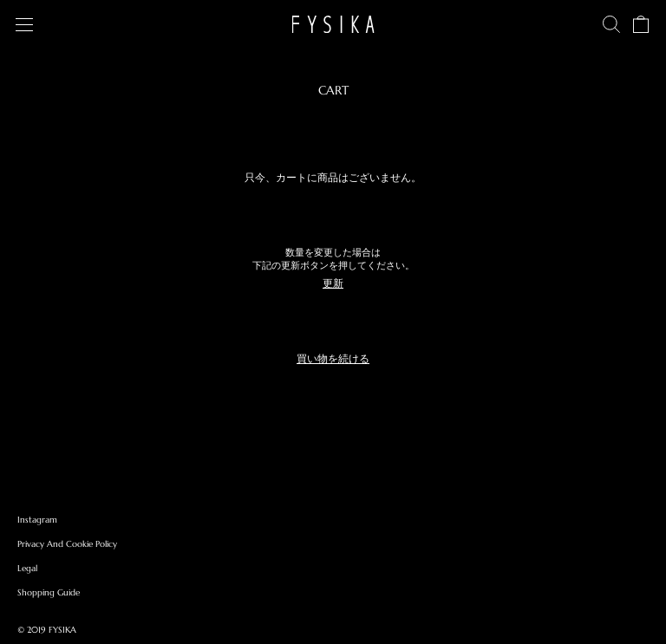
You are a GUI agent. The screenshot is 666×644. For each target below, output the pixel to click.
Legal (27, 568)
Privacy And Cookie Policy (67, 544)
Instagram (37, 520)
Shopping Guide (49, 592)
